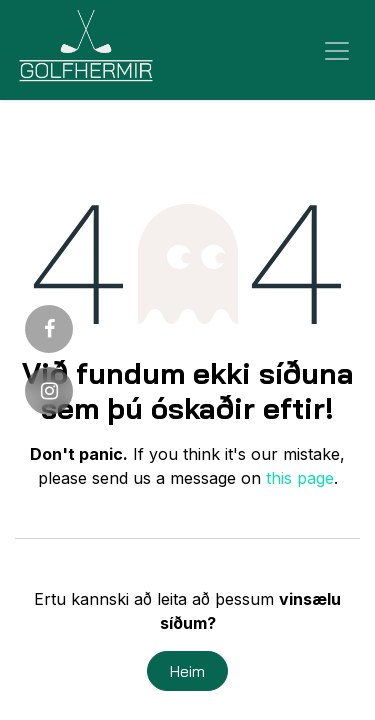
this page (300, 478)
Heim (187, 671)
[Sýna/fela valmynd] (337, 50)
